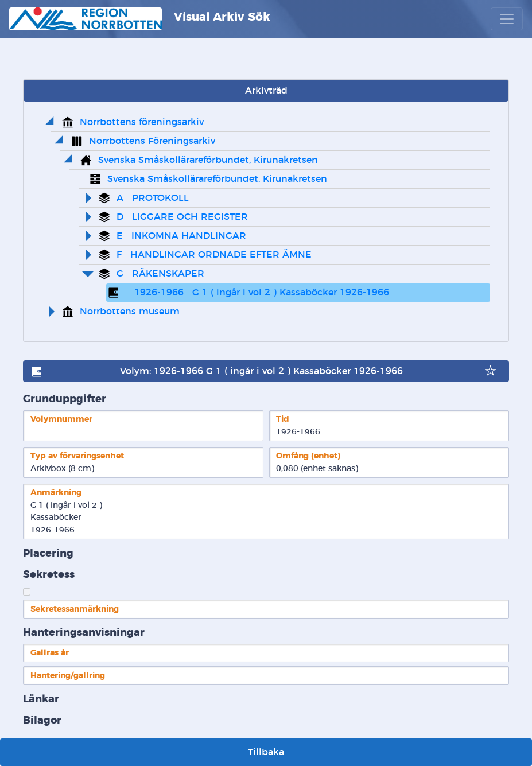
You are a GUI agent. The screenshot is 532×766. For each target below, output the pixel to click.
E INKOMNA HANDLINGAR (181, 236)
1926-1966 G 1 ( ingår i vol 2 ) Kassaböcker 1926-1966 (257, 293)
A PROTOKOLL (153, 198)
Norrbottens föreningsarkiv (142, 122)
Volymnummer (61, 419)
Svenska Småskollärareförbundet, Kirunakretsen (208, 160)
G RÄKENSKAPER (160, 274)
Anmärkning (56, 493)
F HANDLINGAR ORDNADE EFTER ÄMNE (214, 255)
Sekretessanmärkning (75, 609)
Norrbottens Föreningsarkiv (152, 141)
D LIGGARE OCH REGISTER (182, 217)
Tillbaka (266, 752)
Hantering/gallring (68, 676)
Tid (283, 419)
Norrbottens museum (130, 312)
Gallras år (50, 653)
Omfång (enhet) (308, 456)
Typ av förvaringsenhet (77, 456)
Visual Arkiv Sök (140, 19)
